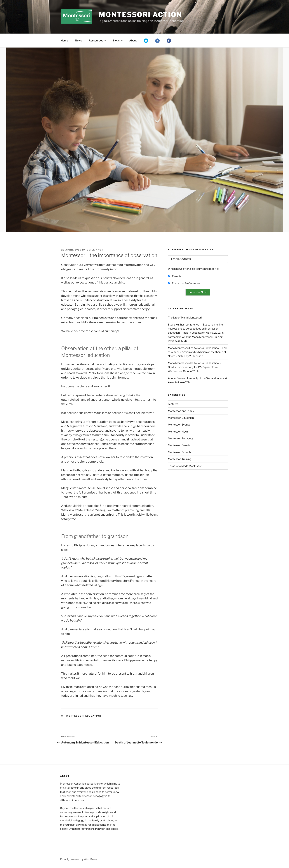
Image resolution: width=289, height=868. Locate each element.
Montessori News (178, 432)
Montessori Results (179, 445)
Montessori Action (140, 15)
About (133, 40)
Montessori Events (179, 425)
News (78, 40)
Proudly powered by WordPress (79, 859)
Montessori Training (180, 459)
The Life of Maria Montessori (185, 317)
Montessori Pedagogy (181, 438)
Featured (173, 404)
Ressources (98, 40)
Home (64, 40)
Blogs (118, 40)
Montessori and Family (181, 411)
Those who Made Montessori (185, 466)
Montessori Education (84, 716)
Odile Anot (95, 250)
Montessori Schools (180, 452)
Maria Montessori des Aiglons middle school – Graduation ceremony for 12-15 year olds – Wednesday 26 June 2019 (195, 367)
